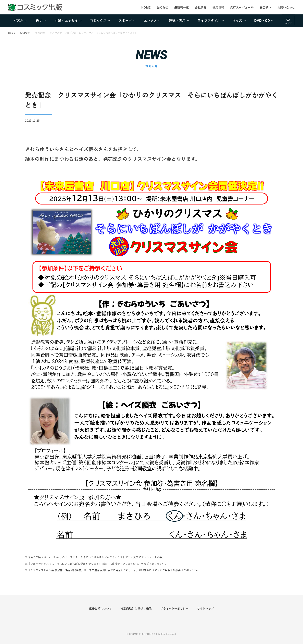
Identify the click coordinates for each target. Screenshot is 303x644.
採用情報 (218, 8)
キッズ (237, 21)
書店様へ (266, 8)
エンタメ (150, 21)
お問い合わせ (286, 8)
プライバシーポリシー (174, 609)
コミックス (98, 21)
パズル (18, 21)
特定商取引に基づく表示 (136, 609)
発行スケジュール (242, 8)
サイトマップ (205, 609)
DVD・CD (262, 21)
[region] (151, 21)
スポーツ (125, 21)
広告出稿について (100, 609)
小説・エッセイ (66, 21)
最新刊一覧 (182, 8)
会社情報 (201, 8)
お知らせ (162, 8)
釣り (39, 21)
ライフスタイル (209, 21)
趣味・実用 (177, 21)
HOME (146, 8)
